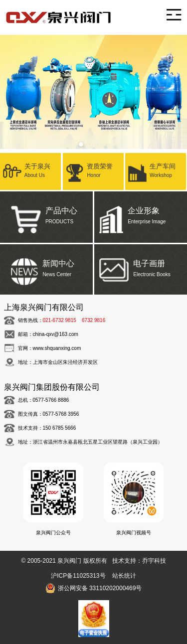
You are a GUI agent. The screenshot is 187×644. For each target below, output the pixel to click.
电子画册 (141, 266)
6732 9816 (93, 320)
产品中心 (46, 213)
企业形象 (141, 213)
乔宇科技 (154, 561)
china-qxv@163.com (56, 334)
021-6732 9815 (60, 320)
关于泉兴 (30, 170)
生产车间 (156, 170)
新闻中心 (46, 266)
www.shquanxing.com (57, 348)
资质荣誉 (93, 170)
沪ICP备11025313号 (78, 576)
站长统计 (124, 576)
